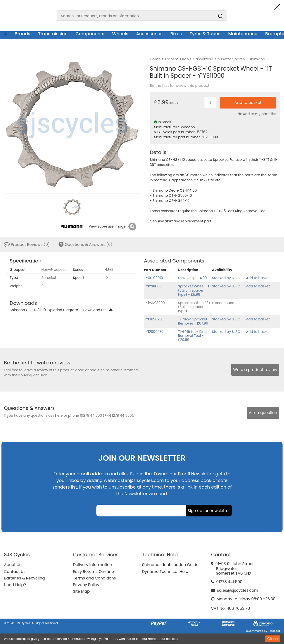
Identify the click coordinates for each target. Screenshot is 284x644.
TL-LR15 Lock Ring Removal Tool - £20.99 (193, 336)
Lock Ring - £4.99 (193, 278)
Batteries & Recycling (24, 578)
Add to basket (258, 278)
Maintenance (243, 34)
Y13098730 (155, 319)
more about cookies (162, 639)
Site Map (81, 591)
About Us (13, 565)
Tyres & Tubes (205, 34)
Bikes (176, 34)
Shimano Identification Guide (170, 565)
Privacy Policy (86, 585)
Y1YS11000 (154, 286)
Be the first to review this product (180, 86)
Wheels (120, 34)
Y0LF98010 (154, 278)
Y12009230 (155, 332)
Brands (22, 34)
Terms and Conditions (94, 578)
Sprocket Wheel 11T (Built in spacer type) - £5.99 (194, 290)
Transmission (53, 34)
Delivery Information (92, 565)
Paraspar (274, 631)
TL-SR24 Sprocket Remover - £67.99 (193, 321)
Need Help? (15, 585)
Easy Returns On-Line (93, 572)
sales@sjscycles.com (238, 590)
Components (90, 34)
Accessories (149, 34)
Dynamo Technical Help (165, 572)
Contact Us (15, 572)
